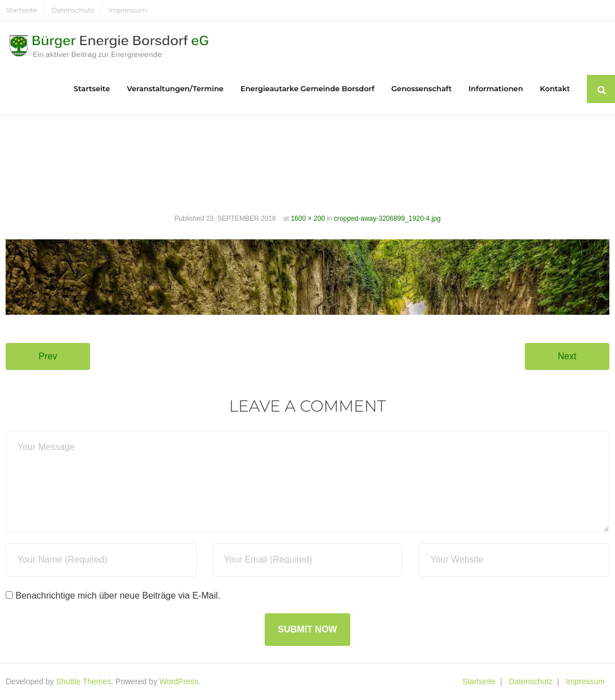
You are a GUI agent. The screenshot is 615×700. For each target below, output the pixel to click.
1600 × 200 (307, 219)
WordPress (179, 681)
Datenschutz (73, 10)
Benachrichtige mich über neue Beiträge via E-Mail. (118, 596)
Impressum (127, 10)
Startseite (21, 10)
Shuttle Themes (84, 681)
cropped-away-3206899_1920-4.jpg (387, 219)
